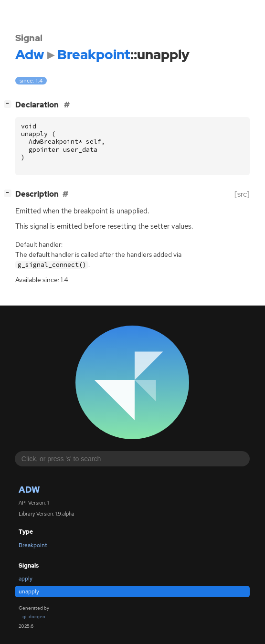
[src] (242, 194)
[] (10, 104)
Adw (29, 490)
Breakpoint (33, 545)
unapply (29, 591)
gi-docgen (34, 617)
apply (26, 579)
